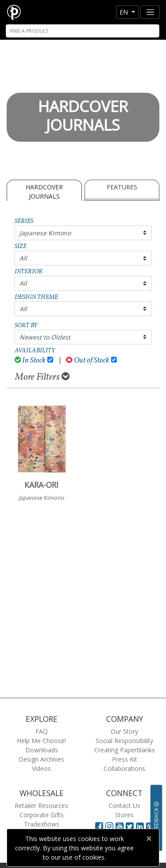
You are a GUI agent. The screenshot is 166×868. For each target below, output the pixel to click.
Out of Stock (88, 360)
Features (122, 187)
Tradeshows (42, 824)
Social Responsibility (124, 741)
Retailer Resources (41, 806)
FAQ (42, 731)
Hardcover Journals (44, 192)
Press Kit (125, 759)
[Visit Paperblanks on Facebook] (99, 826)
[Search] (83, 31)
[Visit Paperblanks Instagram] (109, 826)
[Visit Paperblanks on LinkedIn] (141, 826)
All (23, 258)
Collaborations (124, 768)
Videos (41, 768)
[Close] (149, 838)
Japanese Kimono (45, 233)
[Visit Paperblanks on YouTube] (121, 826)
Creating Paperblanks (125, 750)
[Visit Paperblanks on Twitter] (131, 826)
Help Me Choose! (41, 741)
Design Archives (41, 759)
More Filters (42, 377)
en (125, 12)
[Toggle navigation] (150, 12)
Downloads (42, 750)
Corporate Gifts (42, 815)
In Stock (30, 360)
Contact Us (124, 806)
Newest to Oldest (45, 337)
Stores (124, 815)
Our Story (124, 731)
